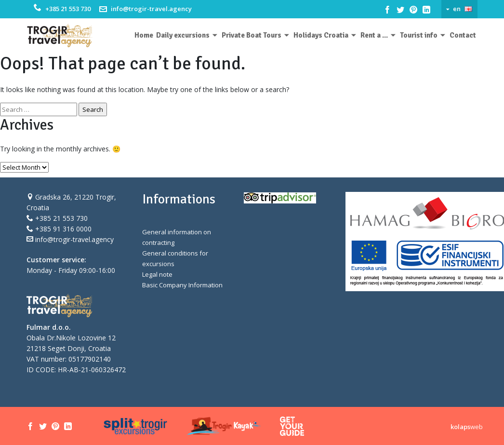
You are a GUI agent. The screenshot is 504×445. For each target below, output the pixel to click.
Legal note (157, 274)
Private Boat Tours (252, 35)
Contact (463, 35)
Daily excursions (183, 35)
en (457, 9)
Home (144, 35)
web (467, 427)
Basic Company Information (182, 285)
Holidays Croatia (321, 35)
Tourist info (419, 35)
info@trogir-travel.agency (151, 9)
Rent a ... (374, 35)
